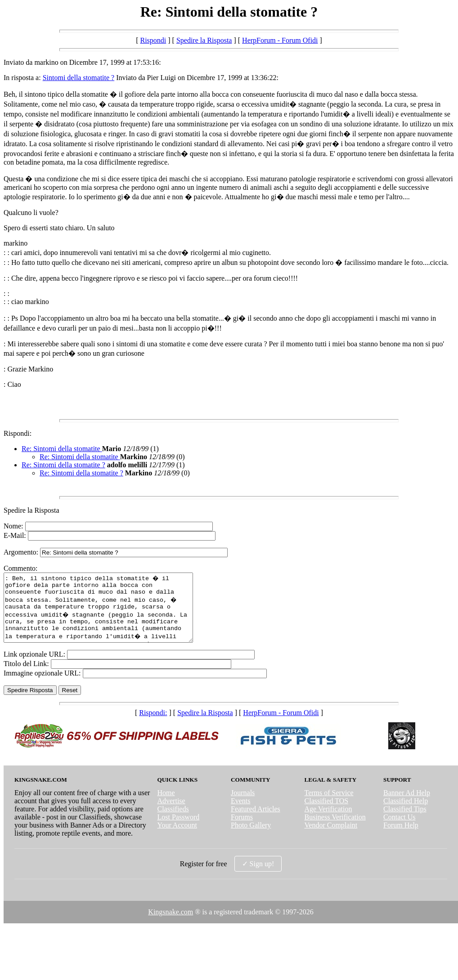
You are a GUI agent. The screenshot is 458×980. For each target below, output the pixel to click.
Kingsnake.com (171, 925)
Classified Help (406, 814)
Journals (243, 806)
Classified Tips (405, 822)
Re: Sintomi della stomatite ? (63, 465)
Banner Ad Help (407, 806)
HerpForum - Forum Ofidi (280, 40)
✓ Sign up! (258, 877)
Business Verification (335, 830)
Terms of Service (329, 806)
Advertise (171, 814)
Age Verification (328, 822)
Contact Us (400, 830)
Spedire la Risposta (204, 40)
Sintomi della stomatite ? (79, 78)
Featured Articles (256, 822)
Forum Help (401, 839)
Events (241, 814)
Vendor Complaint (331, 839)
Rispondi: (18, 433)
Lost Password (178, 830)
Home (166, 806)
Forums (242, 830)
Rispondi (153, 40)
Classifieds (173, 822)
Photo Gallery (251, 839)
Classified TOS (327, 814)
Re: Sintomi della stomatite (62, 449)
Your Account (177, 839)
